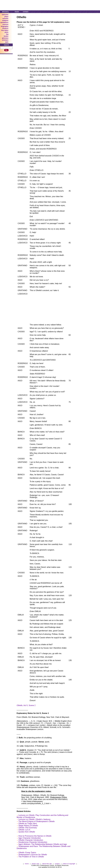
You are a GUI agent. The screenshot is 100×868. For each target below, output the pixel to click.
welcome (5, 15)
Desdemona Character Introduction (33, 842)
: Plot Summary (28, 828)
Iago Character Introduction (30, 838)
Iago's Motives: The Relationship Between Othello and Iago (43, 844)
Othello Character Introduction (31, 840)
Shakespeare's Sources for (33, 855)
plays (6, 17)
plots (6, 32)
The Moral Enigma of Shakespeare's (36, 821)
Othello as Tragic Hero (28, 824)
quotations (4, 22)
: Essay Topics (27, 853)
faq (7, 34)
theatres (5, 28)
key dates (5, 30)
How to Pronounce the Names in (35, 836)
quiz (7, 42)
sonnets (5, 18)
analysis (5, 20)
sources (5, 24)
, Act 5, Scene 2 (26, 705)
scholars (5, 40)
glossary (5, 38)
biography (5, 26)
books (6, 36)
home (17, 12)
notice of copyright (69, 864)
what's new (35, 864)
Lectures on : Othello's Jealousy (34, 819)
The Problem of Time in (31, 857)
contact (26, 12)
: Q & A (24, 830)
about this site (47, 864)
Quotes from (27, 832)
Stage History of (28, 826)
